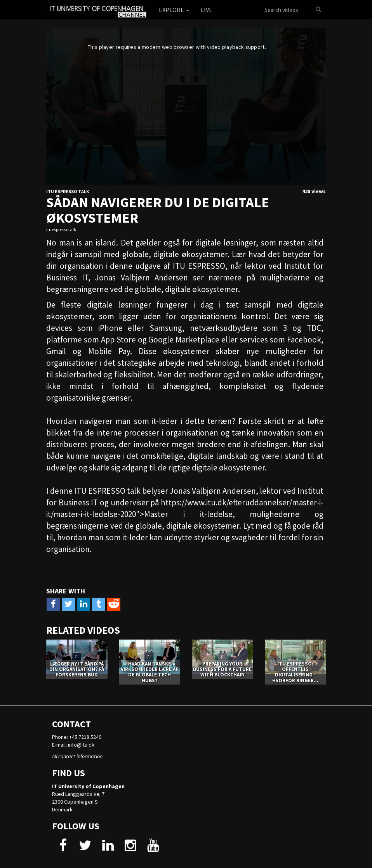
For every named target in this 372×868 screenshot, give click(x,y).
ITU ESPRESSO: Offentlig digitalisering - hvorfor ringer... (295, 672)
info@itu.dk (81, 745)
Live (207, 10)
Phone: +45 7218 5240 (77, 737)
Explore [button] (174, 10)
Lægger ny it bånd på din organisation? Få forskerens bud (77, 669)
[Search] (318, 10)
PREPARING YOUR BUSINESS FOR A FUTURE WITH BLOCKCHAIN (222, 669)
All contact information (77, 756)
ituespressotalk (61, 229)
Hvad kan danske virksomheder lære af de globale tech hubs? (149, 672)
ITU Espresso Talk (68, 191)
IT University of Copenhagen (88, 786)
